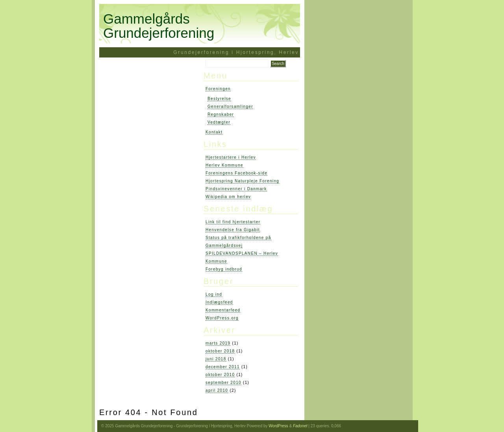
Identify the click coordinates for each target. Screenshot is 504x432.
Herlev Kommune (224, 165)
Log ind (214, 294)
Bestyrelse (219, 99)
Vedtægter (219, 122)
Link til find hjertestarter (233, 222)
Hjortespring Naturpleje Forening (242, 181)
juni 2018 (216, 359)
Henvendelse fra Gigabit (233, 230)
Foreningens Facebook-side (236, 173)
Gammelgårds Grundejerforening (159, 26)
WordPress (278, 426)
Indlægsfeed (219, 302)
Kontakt (214, 132)
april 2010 (217, 390)
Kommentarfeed (223, 310)
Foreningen (218, 89)
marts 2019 (218, 343)
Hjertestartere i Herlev (231, 157)
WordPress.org (222, 318)
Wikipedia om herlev (228, 197)
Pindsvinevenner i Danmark (236, 189)
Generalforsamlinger (230, 107)
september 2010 (223, 383)
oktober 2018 (220, 351)
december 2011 (223, 367)
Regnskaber (221, 114)
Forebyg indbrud (224, 269)
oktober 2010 (220, 375)
